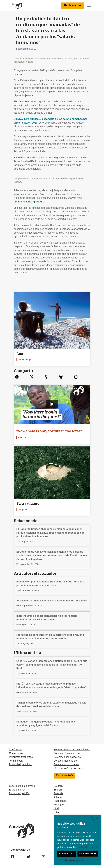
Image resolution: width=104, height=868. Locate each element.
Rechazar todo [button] (88, 854)
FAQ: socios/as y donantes (68, 768)
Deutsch (58, 786)
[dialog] (78, 840)
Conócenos (15, 750)
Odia (56, 812)
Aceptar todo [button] (67, 854)
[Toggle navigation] (89, 5)
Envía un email (17, 790)
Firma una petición (19, 793)
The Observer (22, 102)
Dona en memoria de (65, 761)
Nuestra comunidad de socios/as (72, 750)
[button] (78, 860)
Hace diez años (23, 158)
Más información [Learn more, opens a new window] (88, 847)
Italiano (58, 797)
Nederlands (60, 801)
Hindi (56, 808)
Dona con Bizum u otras (67, 753)
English (58, 790)
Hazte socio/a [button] (73, 5)
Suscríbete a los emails (22, 786)
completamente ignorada (29, 202)
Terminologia (16, 761)
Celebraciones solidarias (67, 757)
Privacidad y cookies (20, 764)
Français (58, 793)
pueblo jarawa (25, 95)
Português (59, 805)
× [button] (97, 819)
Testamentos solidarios (66, 764)
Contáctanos (16, 753)
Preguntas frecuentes (21, 757)
